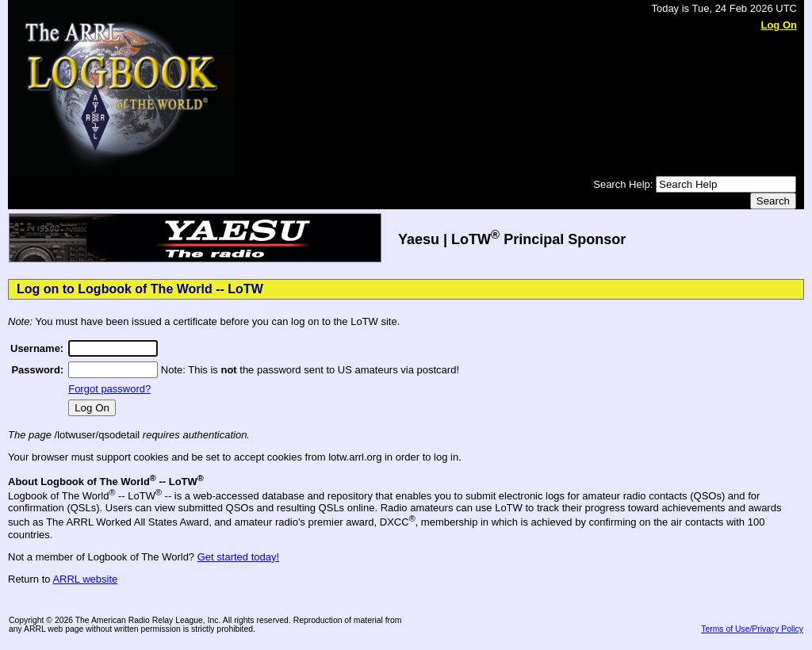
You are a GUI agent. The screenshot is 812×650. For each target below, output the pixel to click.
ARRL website (85, 579)
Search (773, 201)
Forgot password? (109, 389)
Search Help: (624, 184)
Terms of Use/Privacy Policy (752, 629)
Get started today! (238, 557)
